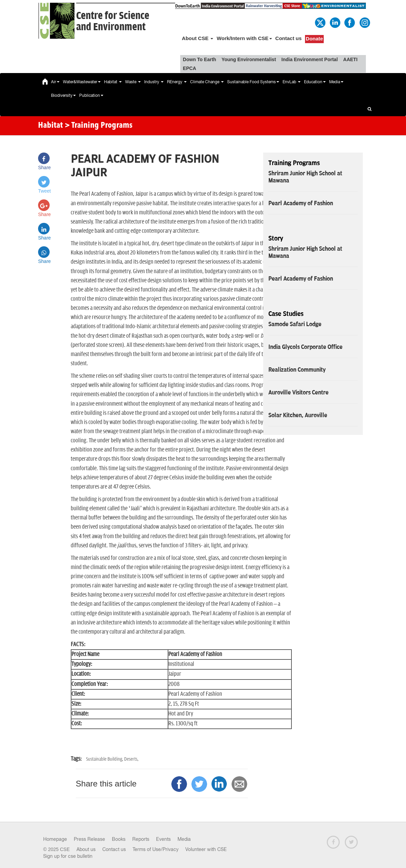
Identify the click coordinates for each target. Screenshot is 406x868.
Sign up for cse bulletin (68, 856)
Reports (141, 839)
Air (55, 82)
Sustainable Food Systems (253, 82)
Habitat (113, 82)
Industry (154, 82)
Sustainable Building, (105, 759)
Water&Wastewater (82, 82)
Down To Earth (200, 59)
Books (119, 839)
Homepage (55, 839)
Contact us (289, 38)
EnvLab (292, 82)
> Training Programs (99, 126)
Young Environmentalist (249, 59)
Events (163, 839)
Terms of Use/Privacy (156, 849)
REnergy (177, 82)
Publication (91, 95)
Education (315, 82)
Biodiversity (63, 95)
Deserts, (131, 759)
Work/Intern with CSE (244, 38)
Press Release (89, 839)
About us (86, 849)
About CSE (198, 38)
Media (336, 82)
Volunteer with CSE (206, 849)
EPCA (190, 68)
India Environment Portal (310, 59)
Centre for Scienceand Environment (113, 21)
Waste (133, 82)
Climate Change (207, 82)
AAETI (350, 59)
